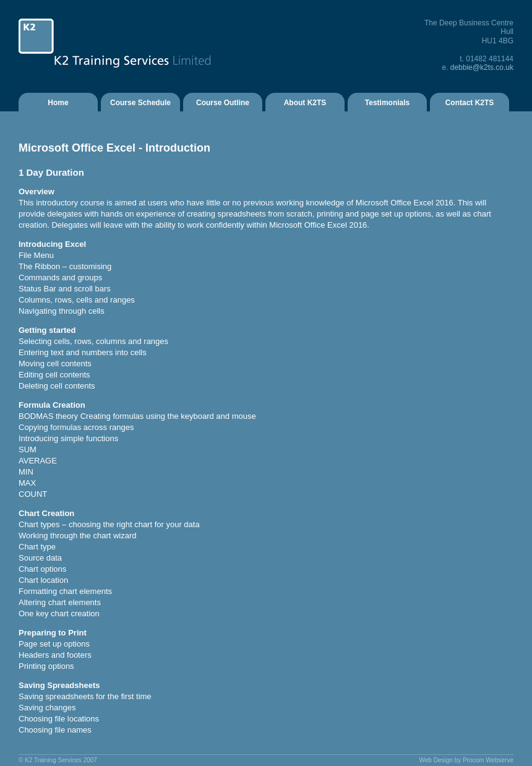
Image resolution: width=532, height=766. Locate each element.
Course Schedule (140, 103)
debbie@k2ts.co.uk (482, 67)
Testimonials (387, 103)
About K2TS (305, 103)
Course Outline (223, 103)
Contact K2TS (470, 103)
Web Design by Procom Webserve (466, 760)
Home (58, 103)
